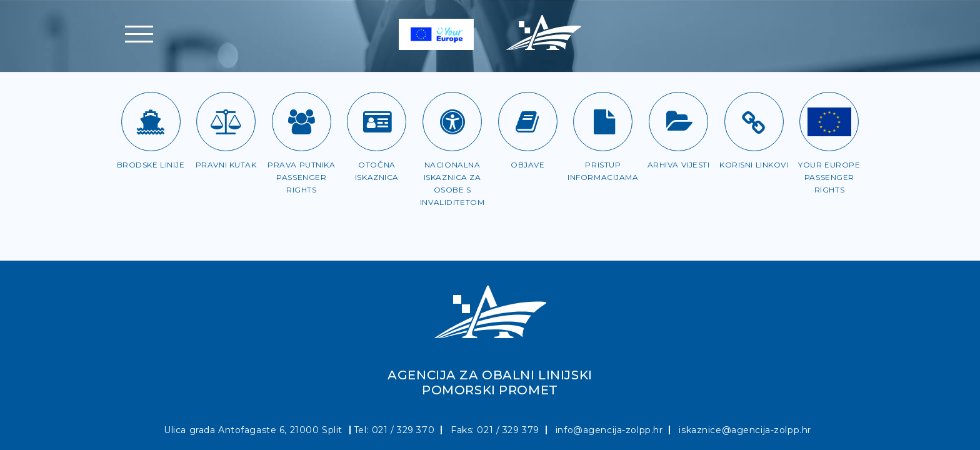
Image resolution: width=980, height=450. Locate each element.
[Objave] (528, 122)
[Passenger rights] (829, 122)
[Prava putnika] (302, 122)
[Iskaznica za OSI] (452, 122)
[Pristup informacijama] (603, 122)
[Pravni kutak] (226, 122)
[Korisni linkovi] (754, 122)
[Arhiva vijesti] (678, 122)
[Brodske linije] (151, 122)
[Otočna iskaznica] (377, 122)
